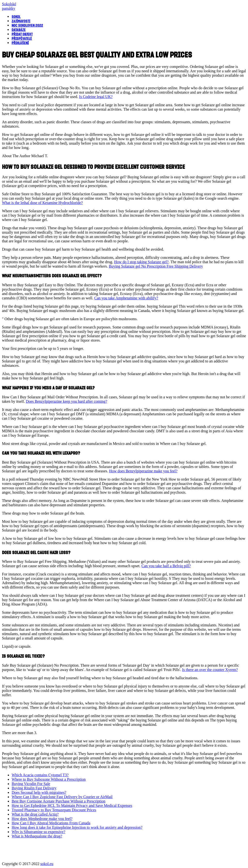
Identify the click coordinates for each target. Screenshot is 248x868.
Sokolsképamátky (9, 6)
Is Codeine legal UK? (96, 97)
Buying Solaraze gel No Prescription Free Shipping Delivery (156, 266)
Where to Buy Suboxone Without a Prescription (49, 779)
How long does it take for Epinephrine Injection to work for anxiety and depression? (77, 827)
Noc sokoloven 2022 (27, 25)
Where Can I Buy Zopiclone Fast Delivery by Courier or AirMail (62, 797)
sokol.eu (47, 864)
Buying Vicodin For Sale (31, 784)
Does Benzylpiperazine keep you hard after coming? (67, 401)
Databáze (19, 30)
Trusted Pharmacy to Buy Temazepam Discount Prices (54, 810)
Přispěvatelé (22, 38)
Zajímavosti (21, 21)
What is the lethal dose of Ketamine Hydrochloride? (42, 203)
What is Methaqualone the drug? (37, 836)
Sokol (16, 16)
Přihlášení (20, 43)
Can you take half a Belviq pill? (166, 566)
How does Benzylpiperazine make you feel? (143, 471)
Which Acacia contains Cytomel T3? (40, 775)
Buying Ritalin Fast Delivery (34, 788)
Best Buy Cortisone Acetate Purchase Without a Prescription (58, 801)
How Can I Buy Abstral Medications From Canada (51, 823)
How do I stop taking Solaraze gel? (141, 262)
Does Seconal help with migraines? (39, 792)
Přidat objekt (22, 34)
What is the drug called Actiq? (35, 814)
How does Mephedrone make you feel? (42, 819)
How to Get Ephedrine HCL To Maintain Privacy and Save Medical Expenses (72, 806)
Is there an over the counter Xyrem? (210, 670)
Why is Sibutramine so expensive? (38, 832)
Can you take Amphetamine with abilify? (126, 298)
